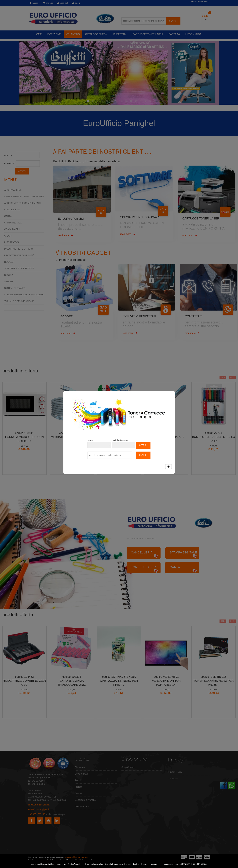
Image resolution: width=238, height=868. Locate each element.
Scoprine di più (189, 864)
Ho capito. (202, 864)
